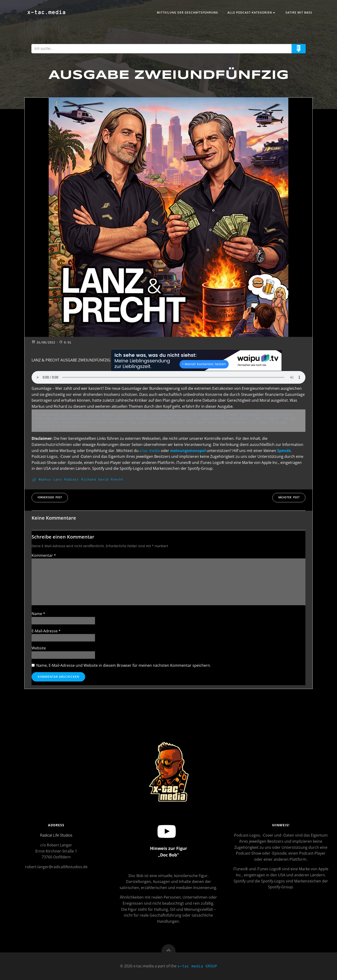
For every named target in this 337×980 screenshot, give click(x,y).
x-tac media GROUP (197, 966)
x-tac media (150, 451)
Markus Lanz (50, 480)
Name (38, 614)
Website (39, 648)
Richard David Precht (102, 480)
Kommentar (44, 555)
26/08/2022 (43, 343)
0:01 (65, 343)
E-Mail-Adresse (46, 631)
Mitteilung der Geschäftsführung (187, 13)
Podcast (71, 480)
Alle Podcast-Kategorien (252, 13)
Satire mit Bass (299, 13)
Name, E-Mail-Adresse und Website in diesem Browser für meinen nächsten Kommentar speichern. (124, 665)
